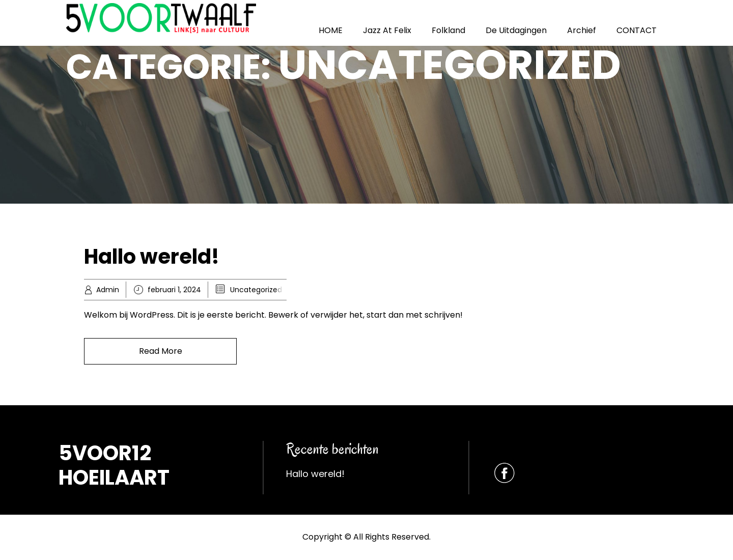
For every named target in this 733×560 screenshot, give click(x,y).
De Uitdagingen (516, 30)
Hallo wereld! (152, 257)
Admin (108, 290)
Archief (582, 30)
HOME (331, 30)
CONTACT (637, 30)
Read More (161, 351)
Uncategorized (256, 290)
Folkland (448, 30)
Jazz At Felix (387, 30)
